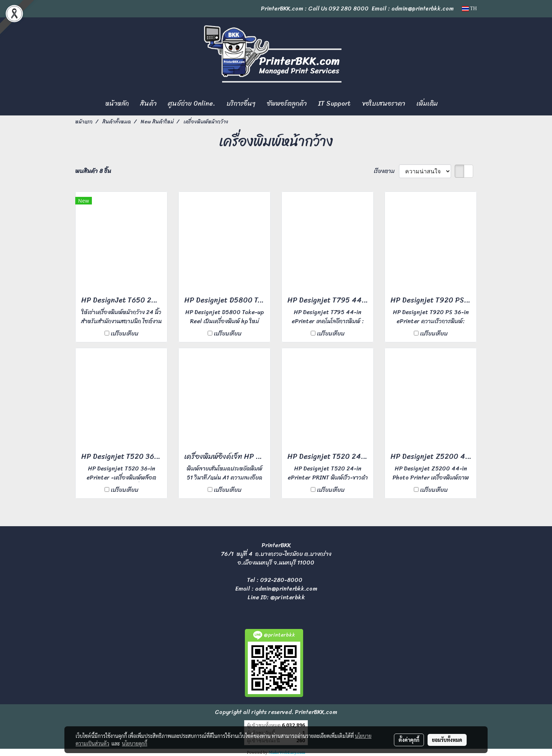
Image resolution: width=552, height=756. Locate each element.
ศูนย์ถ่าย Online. (192, 104)
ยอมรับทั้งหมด (447, 740)
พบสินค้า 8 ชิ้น (93, 171)
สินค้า (148, 104)
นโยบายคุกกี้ (135, 743)
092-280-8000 (281, 580)
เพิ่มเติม (427, 104)
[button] (450, 104)
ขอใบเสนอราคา (383, 104)
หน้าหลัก (117, 104)
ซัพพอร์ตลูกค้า (287, 104)
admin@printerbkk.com (286, 589)
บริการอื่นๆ (241, 104)
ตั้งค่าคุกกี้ (409, 740)
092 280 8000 (349, 9)
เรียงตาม (386, 171)
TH (469, 9)
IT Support (334, 104)
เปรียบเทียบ (125, 334)
